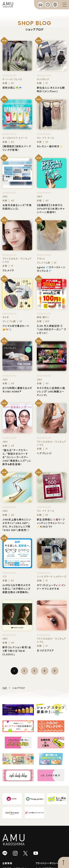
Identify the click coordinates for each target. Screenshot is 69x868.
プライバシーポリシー (47, 863)
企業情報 (7, 863)
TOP (5, 688)
